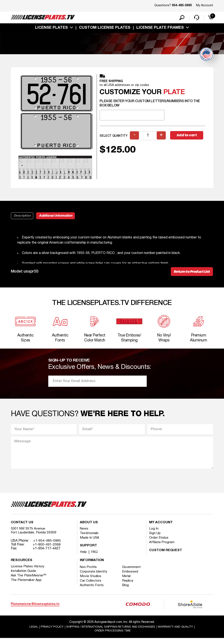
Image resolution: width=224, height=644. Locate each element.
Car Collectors (91, 586)
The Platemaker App (26, 586)
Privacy (49, 632)
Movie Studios (91, 582)
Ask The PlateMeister (29, 581)
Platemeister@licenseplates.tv (35, 610)
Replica (129, 586)
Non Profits (89, 573)
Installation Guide (24, 577)
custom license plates (105, 29)
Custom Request (166, 556)
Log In (154, 534)
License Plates (51, 29)
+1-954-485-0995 (47, 546)
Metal (127, 582)
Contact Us (22, 528)
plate (174, 93)
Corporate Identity (94, 577)
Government (132, 573)
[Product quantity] (148, 137)
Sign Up (155, 539)
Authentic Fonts (92, 591)
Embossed (131, 577)
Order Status (159, 543)
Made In (90, 543)
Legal (30, 632)
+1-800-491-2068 (47, 550)
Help (83, 558)
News (84, 534)
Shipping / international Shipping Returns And (110, 632)
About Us (89, 528)
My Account (205, 6)
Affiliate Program (162, 548)
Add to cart (188, 137)
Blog (127, 591)
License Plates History (28, 572)
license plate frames (160, 29)
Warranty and (178, 632)
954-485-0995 (182, 6)
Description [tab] (22, 217)
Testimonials (89, 539)
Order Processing (113, 637)
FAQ (95, 558)
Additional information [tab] (56, 217)
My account (161, 528)
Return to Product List (190, 273)
